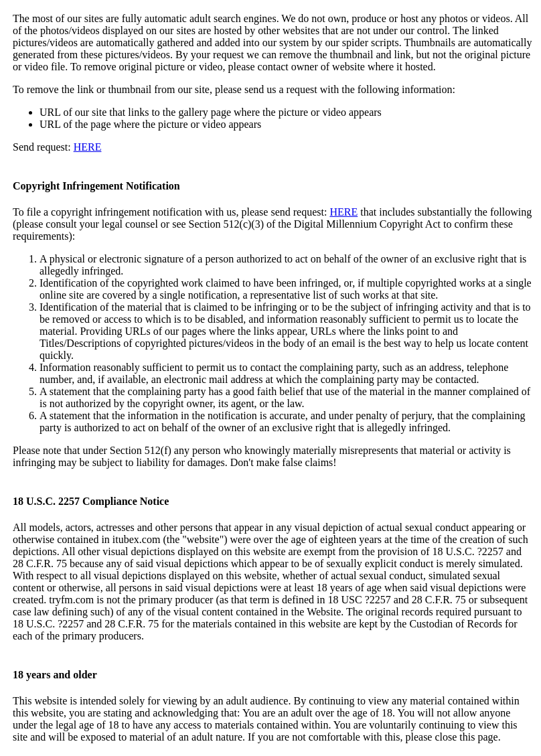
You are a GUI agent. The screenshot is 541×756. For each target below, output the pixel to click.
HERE (88, 147)
